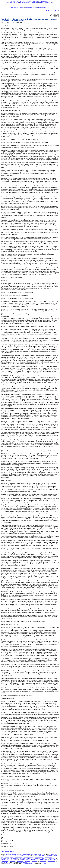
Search (35, 8)
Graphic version (49, 3)
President (13, 1)
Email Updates (14, 8)
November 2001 (34, 860)
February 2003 (9, 857)
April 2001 (35, 861)
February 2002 (4, 860)
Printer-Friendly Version (52, 10)
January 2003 (19, 857)
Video (56, 854)
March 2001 (43, 861)
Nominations (20, 862)
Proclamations (10, 856)
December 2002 (28, 857)
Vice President (21, 1)
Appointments (34, 3)
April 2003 (49, 856)
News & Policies (45, 1)
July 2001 (13, 861)
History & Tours (11, 3)
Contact (41, 3)
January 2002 (14, 860)
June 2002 (30, 858)
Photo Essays (8, 864)
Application (25, 862)
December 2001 (24, 860)
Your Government (25, 3)
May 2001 (28, 861)
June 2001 (20, 861)
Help (48, 8)
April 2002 (45, 858)
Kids (18, 3)
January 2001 (4, 862)
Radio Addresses (23, 856)
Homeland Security (30, 854)
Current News (52, 854)
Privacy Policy (42, 8)
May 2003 (42, 856)
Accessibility (28, 8)
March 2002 (52, 858)
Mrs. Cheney (36, 1)
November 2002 (39, 857)
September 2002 (5, 858)
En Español (41, 854)
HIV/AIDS (8, 854)
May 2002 (37, 858)
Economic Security (22, 854)
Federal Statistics (28, 864)
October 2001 (44, 860)
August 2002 (15, 858)
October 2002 (49, 857)
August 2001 (5, 861)
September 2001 (54, 860)
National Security (15, 854)
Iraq (11, 854)
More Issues (36, 854)
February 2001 (52, 861)
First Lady (29, 1)
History (45, 864)
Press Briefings (4, 856)
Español (22, 8)
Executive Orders (16, 856)
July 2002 (23, 858)
